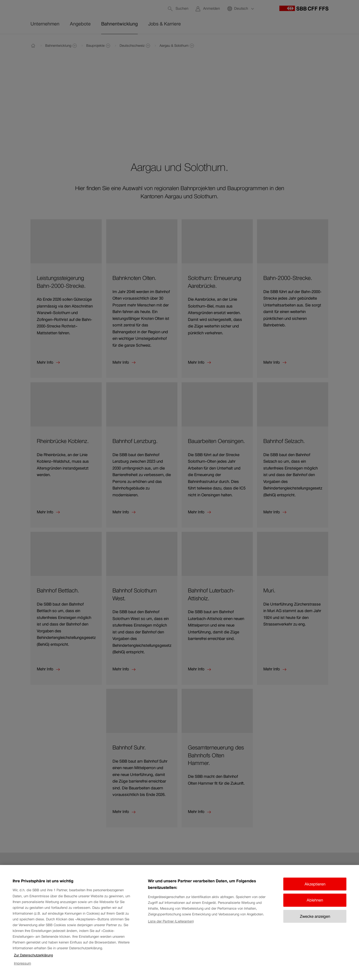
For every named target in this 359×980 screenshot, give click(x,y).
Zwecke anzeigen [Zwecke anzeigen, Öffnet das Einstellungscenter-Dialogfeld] (315, 922)
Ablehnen (315, 905)
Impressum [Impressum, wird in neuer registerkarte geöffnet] (22, 968)
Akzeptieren (315, 889)
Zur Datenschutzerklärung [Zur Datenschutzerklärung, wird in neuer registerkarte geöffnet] (33, 960)
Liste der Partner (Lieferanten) (171, 926)
